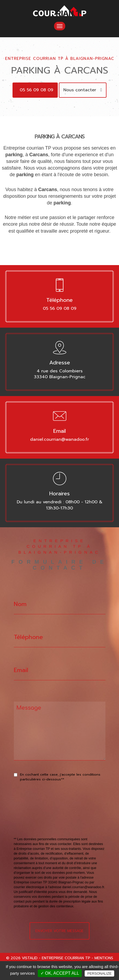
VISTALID (30, 958)
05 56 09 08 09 (36, 90)
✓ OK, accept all (60, 973)
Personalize (99, 973)
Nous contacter (83, 90)
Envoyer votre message (60, 931)
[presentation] (70, 821)
